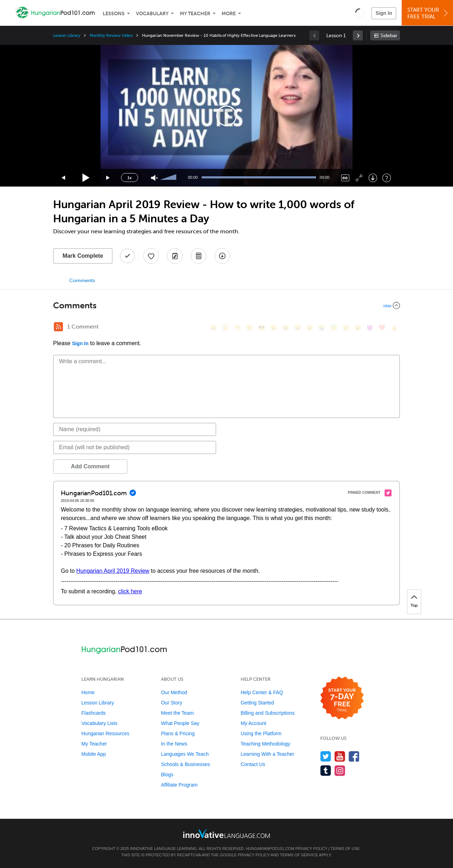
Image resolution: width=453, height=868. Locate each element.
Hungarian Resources (105, 733)
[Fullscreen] (359, 178)
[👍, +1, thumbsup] (394, 328)
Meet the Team (177, 713)
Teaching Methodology (265, 744)
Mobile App (94, 754)
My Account (253, 723)
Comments (82, 281)
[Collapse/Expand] (226, 305)
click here (130, 591)
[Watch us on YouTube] (340, 756)
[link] (358, 35)
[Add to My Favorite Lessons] (151, 256)
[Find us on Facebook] (354, 756)
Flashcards (93, 713)
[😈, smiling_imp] (370, 328)
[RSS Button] (58, 327)
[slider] (169, 178)
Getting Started (257, 703)
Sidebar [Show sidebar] (389, 36)
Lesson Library (67, 35)
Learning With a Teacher (268, 754)
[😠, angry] (274, 328)
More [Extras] (229, 14)
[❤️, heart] (382, 328)
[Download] (373, 178)
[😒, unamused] (250, 328)
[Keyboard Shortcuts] (387, 178)
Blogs (167, 775)
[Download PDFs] (199, 256)
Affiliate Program (179, 785)
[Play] (86, 178)
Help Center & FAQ (262, 692)
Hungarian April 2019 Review (113, 571)
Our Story (172, 703)
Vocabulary (152, 14)
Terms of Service (299, 855)
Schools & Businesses (186, 764)
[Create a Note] (175, 256)
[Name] (135, 429)
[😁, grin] (237, 328)
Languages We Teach (185, 754)
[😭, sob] (322, 328)
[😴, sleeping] (346, 328)
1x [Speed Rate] (130, 178)
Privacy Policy (311, 849)
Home (88, 692)
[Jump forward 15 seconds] (108, 178)
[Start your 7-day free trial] (342, 698)
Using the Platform (261, 733)
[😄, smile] (213, 328)
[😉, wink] (310, 328)
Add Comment (90, 466)
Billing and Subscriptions (268, 713)
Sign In (384, 13)
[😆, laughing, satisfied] (286, 328)
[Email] (135, 447)
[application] (226, 116)
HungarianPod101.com (270, 849)
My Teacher (195, 14)
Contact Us (253, 764)
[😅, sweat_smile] (298, 328)
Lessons (114, 14)
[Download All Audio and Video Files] (222, 256)
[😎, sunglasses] (262, 328)
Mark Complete (83, 256)
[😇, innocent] (334, 328)
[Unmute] (154, 178)
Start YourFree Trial (428, 13)
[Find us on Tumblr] (326, 770)
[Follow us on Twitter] (326, 756)
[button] (360, 13)
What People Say (180, 723)
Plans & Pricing (178, 733)
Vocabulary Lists (99, 723)
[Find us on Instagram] (340, 770)
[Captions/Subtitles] (345, 178)
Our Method (174, 692)
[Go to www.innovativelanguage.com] (226, 833)
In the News (174, 744)
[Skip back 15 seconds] (64, 178)
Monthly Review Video (111, 35)
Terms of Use (345, 849)
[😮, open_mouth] (358, 328)
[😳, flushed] (225, 328)
